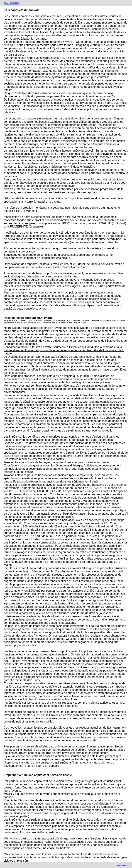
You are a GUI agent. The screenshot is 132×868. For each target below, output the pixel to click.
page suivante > (124, 865)
